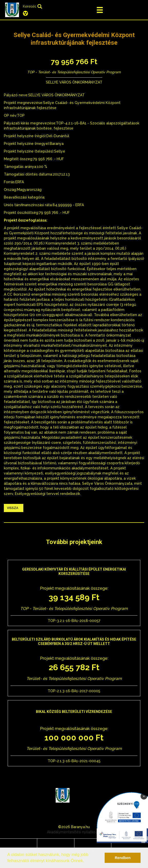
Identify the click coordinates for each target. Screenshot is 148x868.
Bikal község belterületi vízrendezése (74, 712)
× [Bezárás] (144, 796)
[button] (86, 861)
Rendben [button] (123, 858)
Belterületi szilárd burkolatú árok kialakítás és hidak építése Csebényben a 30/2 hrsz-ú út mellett (74, 642)
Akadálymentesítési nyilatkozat (74, 832)
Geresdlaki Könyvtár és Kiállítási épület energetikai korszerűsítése (74, 572)
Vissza (13, 508)
